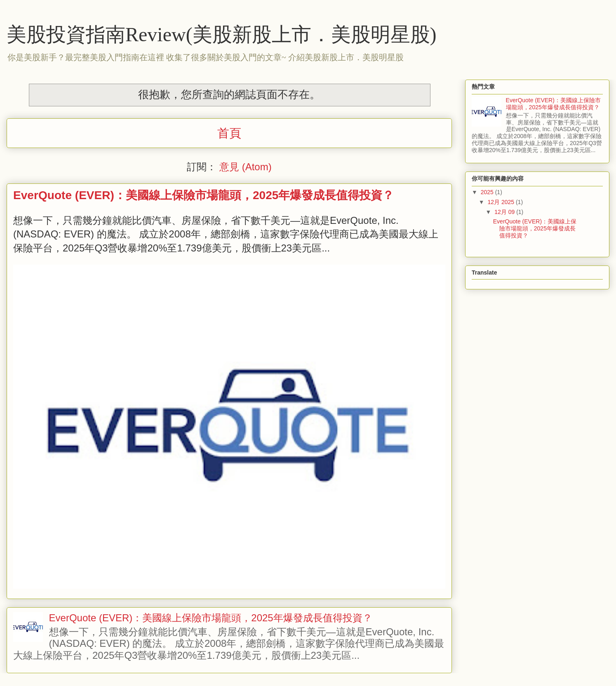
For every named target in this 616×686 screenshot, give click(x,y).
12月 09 (505, 212)
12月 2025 (502, 202)
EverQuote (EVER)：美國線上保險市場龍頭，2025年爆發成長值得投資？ (203, 195)
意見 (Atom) (246, 167)
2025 (488, 192)
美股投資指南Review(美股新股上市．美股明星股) (222, 34)
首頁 (229, 133)
